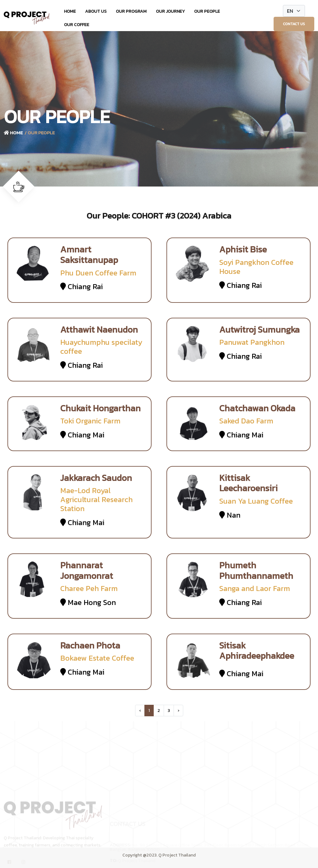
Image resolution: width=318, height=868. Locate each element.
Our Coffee (77, 25)
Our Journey (170, 11)
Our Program (131, 11)
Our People (207, 11)
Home (70, 11)
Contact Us (294, 24)
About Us (96, 11)
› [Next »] (178, 711)
